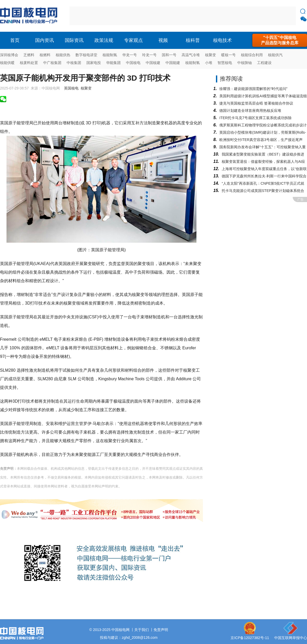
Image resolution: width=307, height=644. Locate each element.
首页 (15, 40)
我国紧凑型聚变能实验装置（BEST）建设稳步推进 (263, 154)
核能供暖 (7, 63)
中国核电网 (120, 630)
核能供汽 (275, 55)
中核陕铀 (245, 63)
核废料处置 (29, 63)
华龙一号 (130, 55)
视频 (163, 40)
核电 (30, 16)
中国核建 (153, 63)
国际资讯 (74, 40)
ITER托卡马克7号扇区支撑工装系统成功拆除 (255, 118)
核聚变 (210, 55)
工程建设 (264, 63)
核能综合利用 (252, 55)
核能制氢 (110, 55)
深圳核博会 (9, 55)
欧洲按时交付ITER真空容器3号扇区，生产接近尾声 (261, 140)
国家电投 (94, 63)
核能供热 (63, 55)
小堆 (209, 63)
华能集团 (113, 63)
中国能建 (173, 63)
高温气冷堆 (191, 55)
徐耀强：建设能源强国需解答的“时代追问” (253, 89)
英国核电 (71, 88)
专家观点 (133, 40)
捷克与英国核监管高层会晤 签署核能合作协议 (256, 103)
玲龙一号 (149, 55)
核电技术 (222, 40)
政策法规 (104, 40)
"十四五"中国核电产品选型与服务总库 (280, 40)
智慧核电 (225, 63)
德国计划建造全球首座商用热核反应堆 (250, 111)
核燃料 (45, 55)
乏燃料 (29, 55)
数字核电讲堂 (86, 55)
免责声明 (161, 630)
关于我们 (142, 630)
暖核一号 (228, 55)
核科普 (193, 40)
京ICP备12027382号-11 (250, 638)
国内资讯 (44, 40)
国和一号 (169, 55)
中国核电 (133, 63)
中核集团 (74, 63)
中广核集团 (52, 63)
